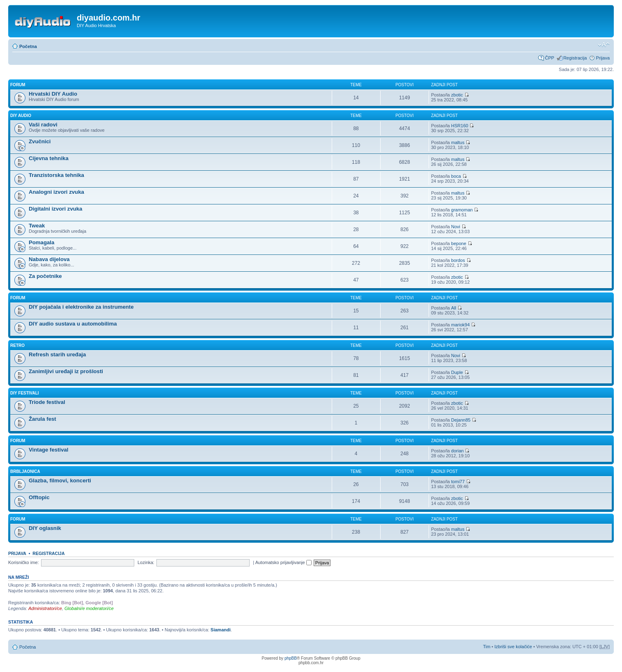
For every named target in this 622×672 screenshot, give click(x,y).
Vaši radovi (43, 125)
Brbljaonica (25, 471)
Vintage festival (49, 450)
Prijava (603, 58)
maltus (458, 142)
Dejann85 (461, 420)
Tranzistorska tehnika (56, 175)
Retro (17, 345)
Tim (487, 647)
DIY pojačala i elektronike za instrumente (81, 307)
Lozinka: (146, 562)
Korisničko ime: (24, 562)
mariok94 (460, 325)
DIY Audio (21, 116)
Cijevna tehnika (49, 158)
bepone (459, 243)
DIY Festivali (25, 393)
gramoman (462, 210)
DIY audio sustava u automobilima (73, 324)
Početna (28, 46)
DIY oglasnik (45, 528)
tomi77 (458, 482)
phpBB (291, 658)
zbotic (457, 95)
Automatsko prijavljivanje (283, 562)
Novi (456, 227)
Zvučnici (40, 141)
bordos (458, 260)
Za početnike (45, 276)
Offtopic (39, 497)
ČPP (550, 58)
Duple (457, 372)
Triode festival (47, 402)
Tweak (37, 226)
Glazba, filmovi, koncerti (60, 480)
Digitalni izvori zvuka (55, 209)
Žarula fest (42, 419)
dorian (458, 451)
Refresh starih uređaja (57, 354)
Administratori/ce (45, 608)
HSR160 (460, 126)
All (454, 308)
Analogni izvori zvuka (56, 192)
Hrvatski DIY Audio (53, 94)
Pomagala (41, 242)
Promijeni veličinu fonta (604, 45)
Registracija (575, 58)
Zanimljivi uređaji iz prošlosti (66, 371)
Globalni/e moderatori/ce (89, 608)
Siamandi (221, 630)
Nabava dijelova (49, 259)
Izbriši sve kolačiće (513, 647)
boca (456, 176)
